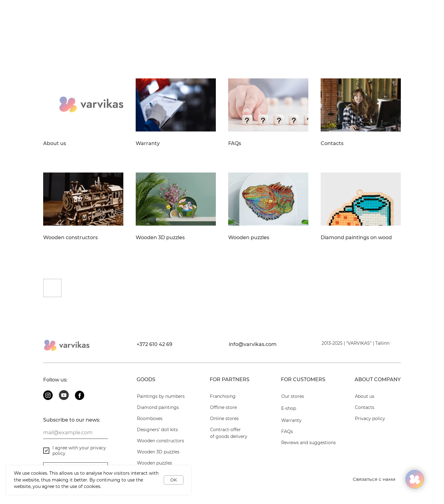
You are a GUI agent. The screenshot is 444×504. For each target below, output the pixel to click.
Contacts (332, 144)
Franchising (223, 396)
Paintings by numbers (161, 396)
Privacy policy (370, 419)
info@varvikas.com (253, 344)
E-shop (289, 408)
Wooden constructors (70, 238)
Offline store (223, 407)
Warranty (148, 144)
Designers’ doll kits (157, 430)
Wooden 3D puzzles (160, 238)
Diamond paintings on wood (356, 238)
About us (55, 144)
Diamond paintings (158, 407)
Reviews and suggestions (308, 443)
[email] (76, 433)
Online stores (224, 419)
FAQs (235, 144)
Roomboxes (150, 419)
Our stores (293, 396)
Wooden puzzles (249, 238)
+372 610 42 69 (154, 344)
